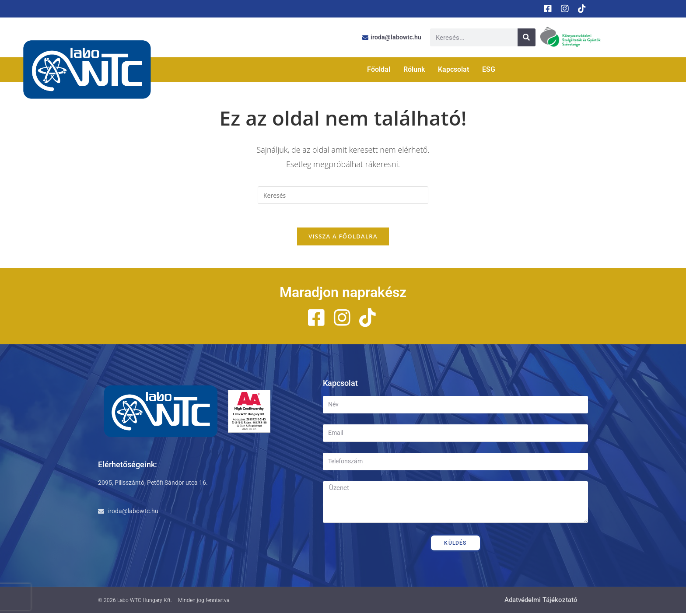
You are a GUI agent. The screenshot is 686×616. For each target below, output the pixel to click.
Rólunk (414, 69)
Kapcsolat (453, 69)
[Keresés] (527, 37)
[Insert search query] (343, 195)
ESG (489, 69)
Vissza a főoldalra (343, 239)
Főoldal (379, 69)
